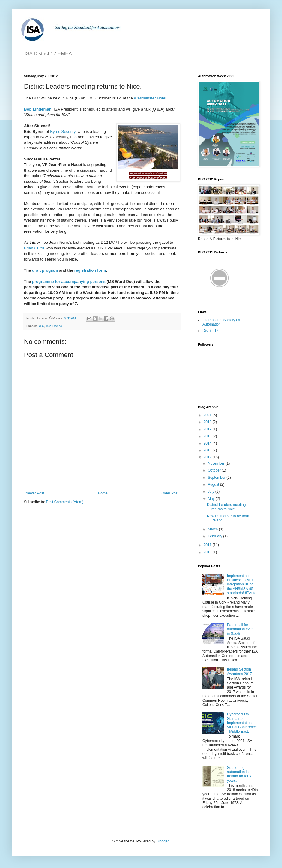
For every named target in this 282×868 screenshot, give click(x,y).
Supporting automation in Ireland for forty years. (239, 774)
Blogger (162, 841)
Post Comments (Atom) (65, 502)
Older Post (170, 493)
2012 (208, 457)
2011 (208, 545)
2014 (208, 443)
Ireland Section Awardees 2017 (240, 671)
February (216, 536)
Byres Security (63, 131)
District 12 (210, 331)
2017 (208, 429)
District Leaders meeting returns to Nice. (226, 507)
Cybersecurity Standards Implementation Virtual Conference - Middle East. (242, 723)
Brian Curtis (34, 248)
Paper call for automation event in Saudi (241, 629)
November (217, 463)
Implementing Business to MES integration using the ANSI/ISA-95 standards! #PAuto (242, 585)
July (212, 491)
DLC (41, 326)
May (212, 499)
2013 (208, 450)
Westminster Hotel (150, 98)
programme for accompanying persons (69, 281)
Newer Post (35, 493)
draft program (45, 270)
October (215, 470)
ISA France (54, 326)
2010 (208, 552)
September (217, 478)
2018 (208, 422)
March (213, 529)
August (214, 484)
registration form (90, 270)
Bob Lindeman (38, 109)
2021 (208, 415)
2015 (208, 436)
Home (103, 493)
